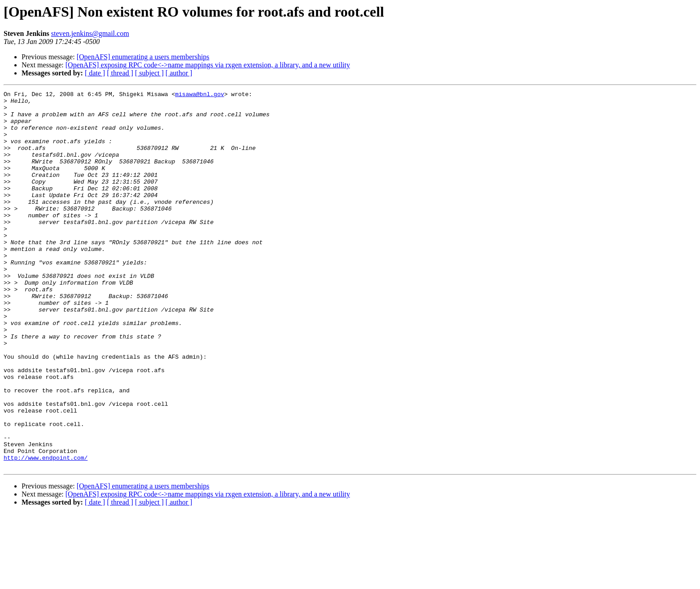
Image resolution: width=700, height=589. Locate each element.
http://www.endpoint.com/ (46, 532)
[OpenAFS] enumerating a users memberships (143, 57)
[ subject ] (149, 73)
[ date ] (95, 73)
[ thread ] (120, 73)
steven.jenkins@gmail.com (90, 33)
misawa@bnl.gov (199, 95)
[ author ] (179, 73)
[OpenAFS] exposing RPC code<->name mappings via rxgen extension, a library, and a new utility (208, 65)
